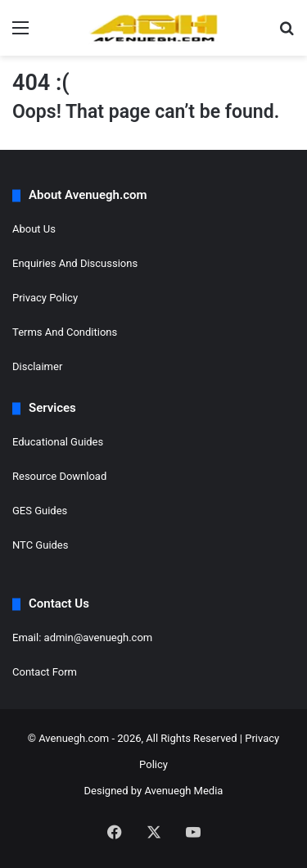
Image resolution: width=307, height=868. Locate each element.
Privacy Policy (45, 298)
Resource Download (59, 476)
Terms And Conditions (65, 332)
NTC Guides (40, 545)
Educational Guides (58, 442)
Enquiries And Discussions (75, 263)
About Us (34, 229)
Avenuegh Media (183, 791)
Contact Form (45, 672)
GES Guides (40, 511)
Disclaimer (37, 366)
